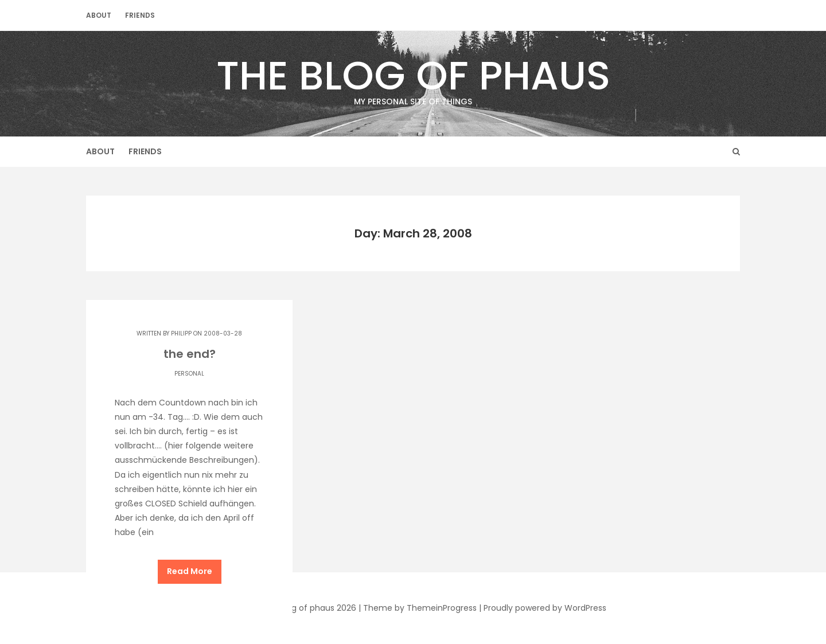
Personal (189, 374)
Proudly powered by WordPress (545, 608)
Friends (140, 15)
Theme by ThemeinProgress (420, 608)
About (99, 15)
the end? (190, 354)
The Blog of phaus (413, 77)
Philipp (181, 333)
